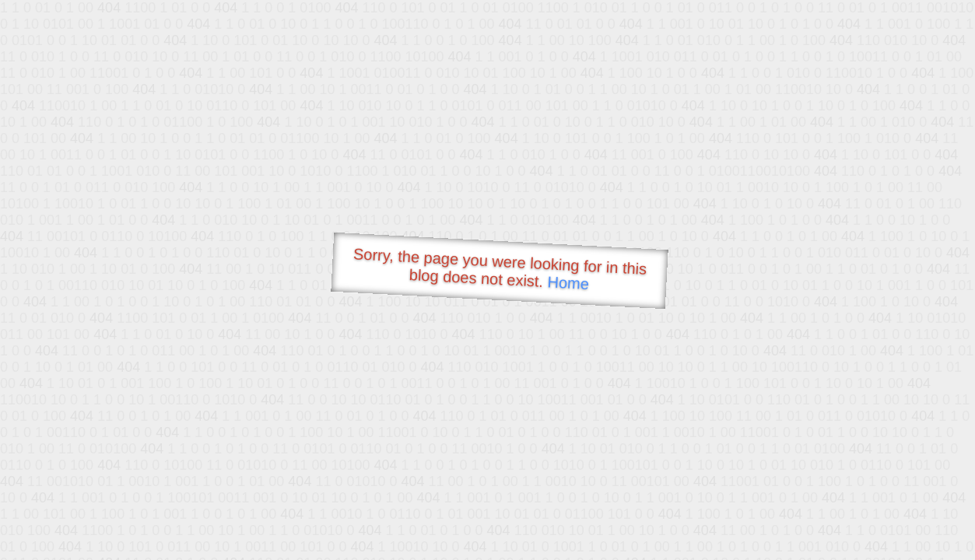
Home (568, 283)
